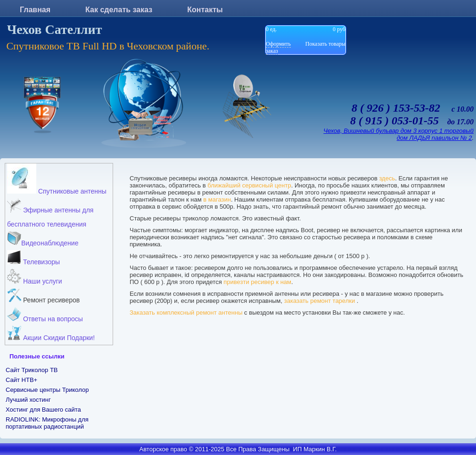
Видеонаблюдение (43, 239)
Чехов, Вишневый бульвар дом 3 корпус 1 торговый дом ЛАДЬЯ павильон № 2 (398, 134)
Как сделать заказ (119, 10)
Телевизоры (33, 258)
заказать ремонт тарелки (320, 301)
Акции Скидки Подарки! (51, 334)
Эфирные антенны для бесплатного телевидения (50, 213)
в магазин (217, 199)
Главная (35, 10)
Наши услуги (35, 277)
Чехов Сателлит (55, 29)
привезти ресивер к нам (257, 282)
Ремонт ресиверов (43, 296)
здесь (387, 178)
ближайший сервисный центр (249, 185)
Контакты (205, 10)
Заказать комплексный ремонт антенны (186, 313)
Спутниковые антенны (57, 179)
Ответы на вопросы (45, 315)
